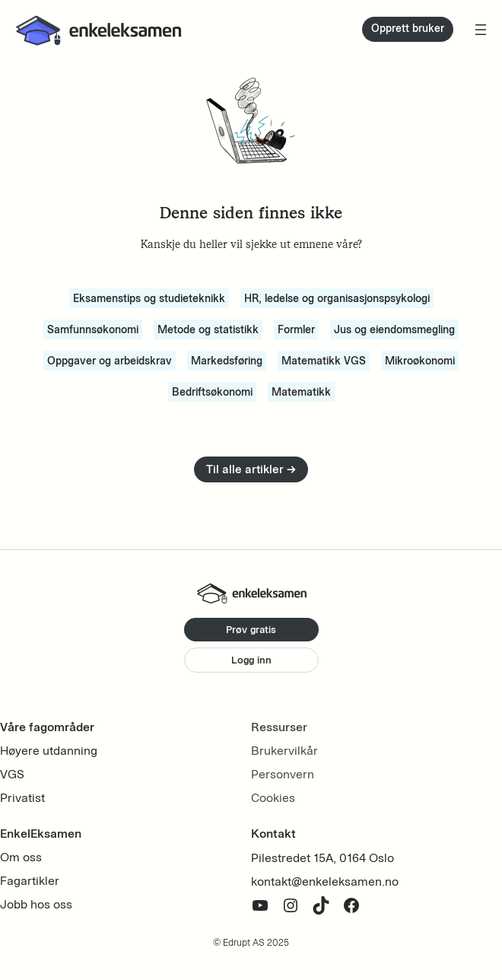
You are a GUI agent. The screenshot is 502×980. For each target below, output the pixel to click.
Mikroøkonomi (420, 361)
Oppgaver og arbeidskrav (110, 361)
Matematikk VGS (324, 361)
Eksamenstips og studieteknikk (149, 298)
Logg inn (251, 660)
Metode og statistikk (208, 329)
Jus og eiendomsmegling (394, 329)
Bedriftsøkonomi (212, 392)
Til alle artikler (251, 469)
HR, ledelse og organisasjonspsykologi (337, 298)
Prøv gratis (251, 629)
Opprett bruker (408, 29)
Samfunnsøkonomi (93, 329)
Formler (296, 329)
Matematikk (301, 392)
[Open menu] (481, 30)
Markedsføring (227, 361)
